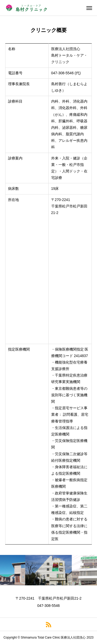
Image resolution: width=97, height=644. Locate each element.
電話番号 (15, 73)
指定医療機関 (19, 349)
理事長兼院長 (19, 84)
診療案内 (15, 158)
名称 (12, 49)
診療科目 (15, 101)
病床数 (13, 189)
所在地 (13, 200)
